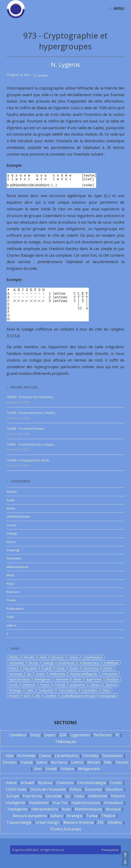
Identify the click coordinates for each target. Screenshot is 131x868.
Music (11, 575)
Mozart (94, 762)
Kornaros (59, 762)
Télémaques (66, 742)
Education (30, 668)
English (47, 668)
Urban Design (47, 822)
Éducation (114, 789)
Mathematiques (18, 567)
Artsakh (29, 657)
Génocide (54, 796)
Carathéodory (67, 756)
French (108, 668)
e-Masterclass (89, 663)
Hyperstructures (86, 803)
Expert (50, 735)
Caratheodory (93, 657)
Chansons (65, 783)
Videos (11, 625)
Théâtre (108, 816)
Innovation (113, 803)
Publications (15, 609)
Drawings (13, 550)
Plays (10, 584)
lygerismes (94, 679)
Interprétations (45, 809)
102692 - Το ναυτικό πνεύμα (25, 429)
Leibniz (77, 762)
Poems (11, 600)
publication (78, 685)
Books (11, 508)
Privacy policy (110, 850)
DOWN (125, 862)
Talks (10, 617)
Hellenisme (57, 674)
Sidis (108, 762)
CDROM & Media (18, 517)
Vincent (14, 696)
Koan (66, 809)
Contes (12, 525)
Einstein (10, 762)
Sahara (95, 685)
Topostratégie (19, 822)
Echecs (14, 668)
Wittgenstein (89, 769)
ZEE (38, 696)
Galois (42, 762)
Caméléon (18, 735)
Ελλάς (35, 735)
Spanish (111, 685)
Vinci (27, 696)
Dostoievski (67, 663)
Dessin (33, 663)
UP (125, 854)
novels (13, 685)
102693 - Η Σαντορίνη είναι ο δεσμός (31, 413)
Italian (77, 679)
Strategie (15, 690)
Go (29, 674)
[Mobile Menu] (117, 8)
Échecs (75, 789)
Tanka (92, 816)
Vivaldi (51, 769)
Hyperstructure (19, 679)
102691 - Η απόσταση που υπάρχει (30, 444)
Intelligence (43, 679)
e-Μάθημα (111, 663)
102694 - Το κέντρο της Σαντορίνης (30, 397)
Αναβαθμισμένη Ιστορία (78, 696)
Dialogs (12, 533)
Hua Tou (60, 803)
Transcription (67, 690)
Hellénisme (98, 796)
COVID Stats (16, 789)
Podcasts (13, 592)
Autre (43, 657)
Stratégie (74, 816)
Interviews (14, 558)
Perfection (103, 735)
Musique (113, 679)
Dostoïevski (112, 756)
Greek (40, 674)
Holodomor (110, 674)
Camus (73, 657)
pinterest (29, 685)
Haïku (79, 796)
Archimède (26, 756)
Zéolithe (115, 822)
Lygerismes (80, 735)
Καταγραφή (108, 696)
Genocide (15, 674)
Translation (89, 690)
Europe (13, 796)
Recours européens (30, 816)
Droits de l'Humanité (48, 789)
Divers (11, 542)
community (16, 663)
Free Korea (91, 668)
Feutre (74, 668)
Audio (11, 500)
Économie (93, 789)
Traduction (46, 690)
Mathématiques (88, 809)
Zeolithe (51, 696)
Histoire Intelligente (84, 674)
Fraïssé (26, 762)
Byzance (58, 657)
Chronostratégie (92, 783)
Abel (10, 756)
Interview (62, 679)
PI (117, 735)
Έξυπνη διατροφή (65, 829)
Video (106, 690)
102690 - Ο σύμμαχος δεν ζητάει (28, 460)
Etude (61, 668)
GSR (63, 735)
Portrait (60, 685)
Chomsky (91, 756)
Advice (11, 783)
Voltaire (67, 769)
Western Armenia (78, 822)
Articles (43, 76)
